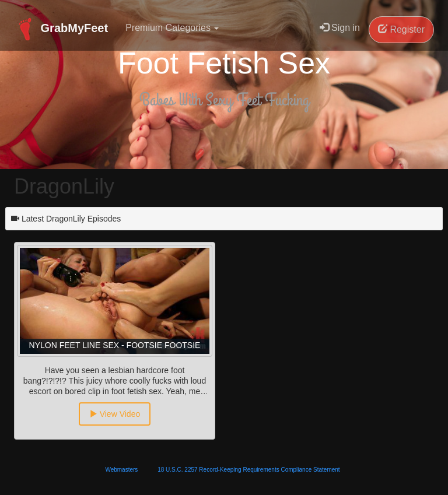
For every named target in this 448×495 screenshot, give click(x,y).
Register (401, 29)
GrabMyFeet (61, 29)
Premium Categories (172, 28)
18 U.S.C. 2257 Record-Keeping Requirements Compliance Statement (249, 470)
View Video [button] (115, 414)
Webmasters (121, 470)
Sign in (340, 28)
